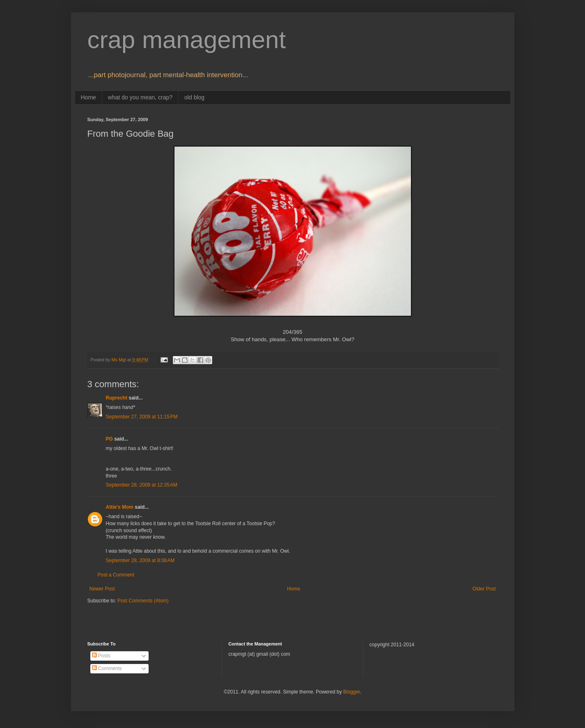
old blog (194, 97)
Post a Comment (116, 575)
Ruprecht (117, 398)
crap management (187, 40)
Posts (101, 656)
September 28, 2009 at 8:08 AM (140, 560)
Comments (107, 668)
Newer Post (102, 589)
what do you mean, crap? (140, 97)
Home (88, 97)
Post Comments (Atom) (143, 601)
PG (109, 439)
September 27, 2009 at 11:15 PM (142, 417)
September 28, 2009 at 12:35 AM (142, 485)
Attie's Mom (120, 507)
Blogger (352, 692)
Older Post (484, 589)
